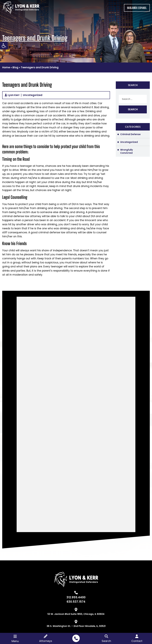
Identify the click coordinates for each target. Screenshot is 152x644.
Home (6, 67)
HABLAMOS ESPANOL (137, 8)
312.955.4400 (76, 597)
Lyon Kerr (14, 95)
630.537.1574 (76, 602)
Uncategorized (33, 95)
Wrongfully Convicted (127, 151)
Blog (15, 67)
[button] (4, 46)
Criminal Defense (130, 134)
